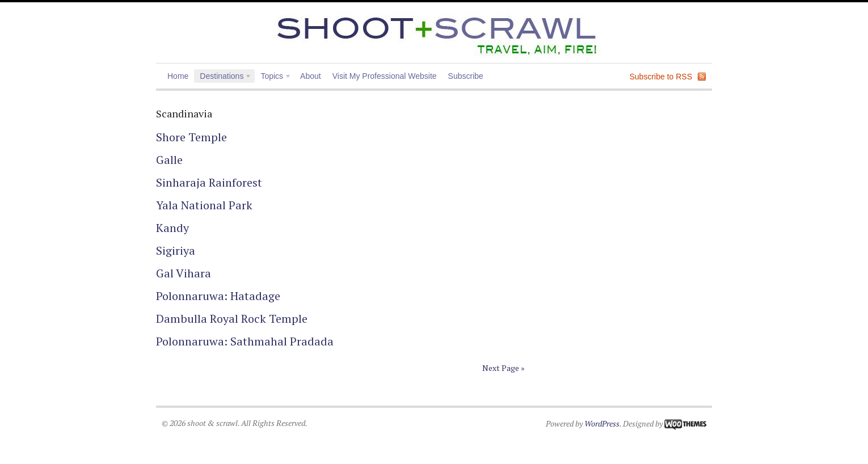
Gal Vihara (184, 273)
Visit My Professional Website (385, 76)
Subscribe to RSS (661, 77)
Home (178, 76)
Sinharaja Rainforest (209, 182)
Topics (273, 77)
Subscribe (466, 76)
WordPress (602, 423)
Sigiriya (176, 250)
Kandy (172, 228)
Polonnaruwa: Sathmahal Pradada (245, 341)
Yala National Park (204, 205)
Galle (169, 160)
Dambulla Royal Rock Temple (233, 319)
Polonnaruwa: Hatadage (218, 296)
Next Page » (503, 368)
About (311, 76)
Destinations (223, 77)
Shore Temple (191, 137)
